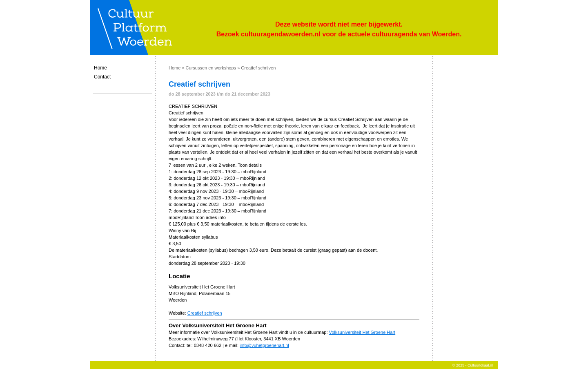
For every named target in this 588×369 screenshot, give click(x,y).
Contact (102, 77)
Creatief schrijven (205, 313)
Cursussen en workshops (211, 68)
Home (100, 68)
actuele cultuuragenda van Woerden (403, 34)
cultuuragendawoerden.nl (281, 34)
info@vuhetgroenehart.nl (264, 345)
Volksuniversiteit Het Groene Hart (362, 332)
